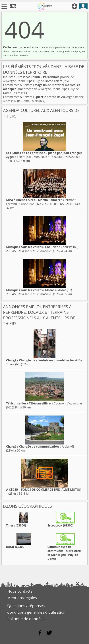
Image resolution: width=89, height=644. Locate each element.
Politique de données (26, 619)
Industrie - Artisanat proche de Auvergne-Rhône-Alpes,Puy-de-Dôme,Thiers (39, 79)
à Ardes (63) (41, 446)
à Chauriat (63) (42, 247)
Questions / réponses (26, 606)
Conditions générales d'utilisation (36, 612)
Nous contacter (21, 591)
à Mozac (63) (39, 290)
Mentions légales (22, 598)
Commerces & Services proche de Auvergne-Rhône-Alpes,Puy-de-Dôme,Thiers (42, 89)
